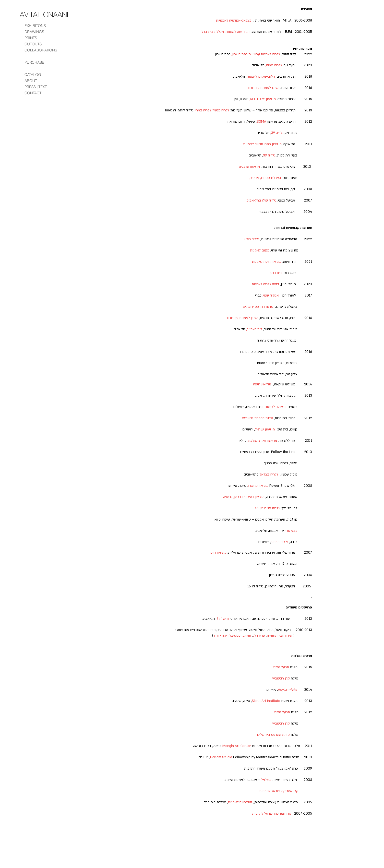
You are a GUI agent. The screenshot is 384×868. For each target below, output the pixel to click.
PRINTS (31, 38)
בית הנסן (276, 273)
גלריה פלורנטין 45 (267, 508)
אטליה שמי (271, 295)
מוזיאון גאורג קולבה (263, 441)
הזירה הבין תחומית (280, 636)
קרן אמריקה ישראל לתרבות (279, 791)
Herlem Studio (221, 757)
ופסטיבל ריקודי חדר (227, 636)
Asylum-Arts (288, 690)
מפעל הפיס (282, 712)
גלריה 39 (277, 133)
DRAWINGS (34, 32)
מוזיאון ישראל (265, 429)
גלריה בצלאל (268, 474)
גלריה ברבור (280, 542)
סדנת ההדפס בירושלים (273, 735)
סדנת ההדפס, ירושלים (257, 418)
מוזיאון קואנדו (258, 486)
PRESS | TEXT (36, 87)
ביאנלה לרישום (275, 407)
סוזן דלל (259, 636)
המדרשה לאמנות (240, 802)
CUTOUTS (33, 44)
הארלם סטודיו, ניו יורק (265, 178)
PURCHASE (34, 62)
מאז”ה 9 (223, 619)
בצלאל (266, 780)
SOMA (261, 122)
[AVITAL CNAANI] (44, 14)
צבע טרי (291, 531)
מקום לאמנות (260, 250)
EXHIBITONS (35, 26)
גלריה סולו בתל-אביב (261, 200)
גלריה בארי (203, 110)
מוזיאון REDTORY (263, 99)
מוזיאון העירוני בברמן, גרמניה (244, 497)
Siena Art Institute (266, 701)
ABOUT (31, 81)
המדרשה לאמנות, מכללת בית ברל (226, 32)
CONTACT (33, 93)
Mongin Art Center (237, 746)
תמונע (247, 636)
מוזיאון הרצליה (249, 167)
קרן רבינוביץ (281, 723)
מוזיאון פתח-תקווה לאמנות (262, 144)
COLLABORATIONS (41, 50)
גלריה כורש (252, 239)
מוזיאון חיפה (262, 384)
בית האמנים (254, 329)
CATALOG (33, 75)
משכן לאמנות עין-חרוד (263, 88)
